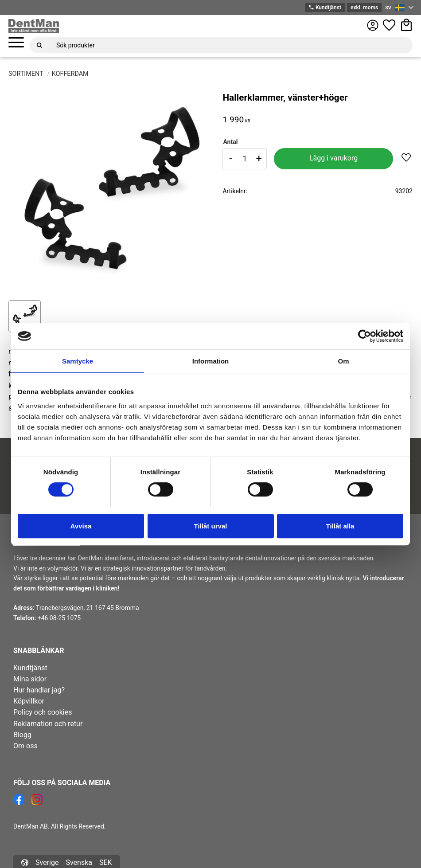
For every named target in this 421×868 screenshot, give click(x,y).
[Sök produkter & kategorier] (231, 45)
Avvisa (81, 526)
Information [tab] (211, 361)
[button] (16, 43)
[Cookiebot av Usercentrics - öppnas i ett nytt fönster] (364, 336)
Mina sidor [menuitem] (30, 679)
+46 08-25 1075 (59, 618)
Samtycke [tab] (78, 361)
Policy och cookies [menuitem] (43, 712)
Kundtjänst (325, 8)
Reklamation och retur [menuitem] (48, 724)
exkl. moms (364, 8)
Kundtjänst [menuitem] (30, 668)
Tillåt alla (340, 526)
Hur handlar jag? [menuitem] (39, 690)
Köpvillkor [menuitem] (29, 701)
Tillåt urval (211, 526)
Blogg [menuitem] (22, 735)
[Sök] (39, 45)
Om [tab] (343, 361)
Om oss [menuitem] (25, 746)
